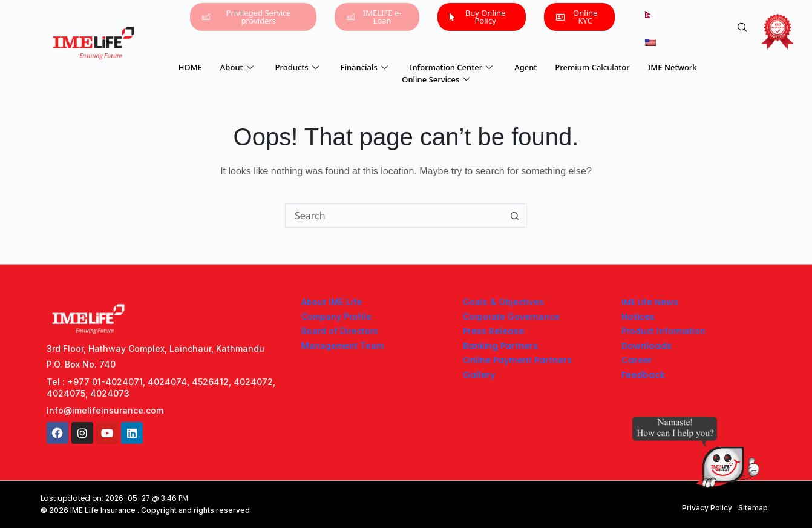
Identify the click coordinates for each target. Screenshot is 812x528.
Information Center (451, 67)
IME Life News (650, 302)
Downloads (647, 346)
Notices (638, 317)
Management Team (342, 345)
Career (637, 360)
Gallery (479, 375)
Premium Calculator (592, 67)
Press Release (493, 331)
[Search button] (515, 216)
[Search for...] (394, 216)
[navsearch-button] (742, 28)
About (237, 67)
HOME (190, 67)
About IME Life (332, 302)
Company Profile (336, 316)
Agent (526, 67)
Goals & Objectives (503, 302)
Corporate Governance (511, 316)
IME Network (673, 67)
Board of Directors (340, 331)
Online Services (436, 79)
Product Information (663, 331)
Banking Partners (500, 346)
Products (297, 67)
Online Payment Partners (517, 360)
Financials (364, 67)
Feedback (643, 375)
